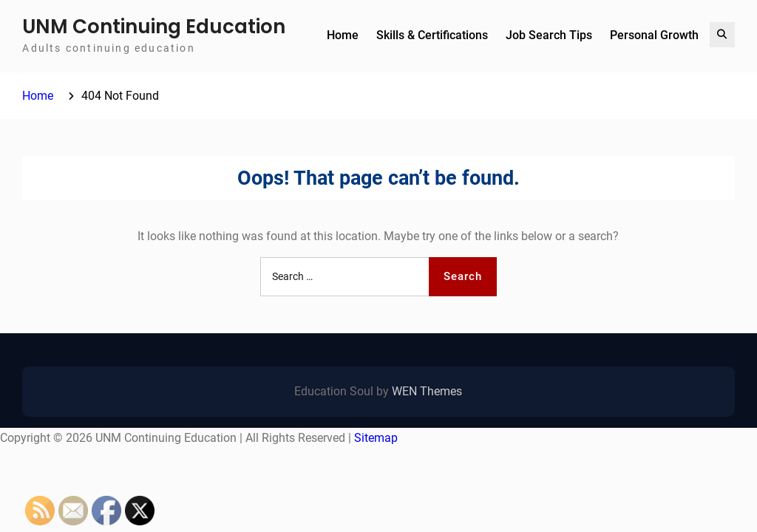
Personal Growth (654, 35)
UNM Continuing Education (154, 27)
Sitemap (376, 438)
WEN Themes (427, 391)
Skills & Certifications (432, 35)
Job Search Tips (549, 35)
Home (343, 35)
